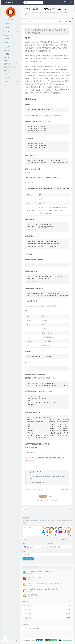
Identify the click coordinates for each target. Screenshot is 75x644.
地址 (24, 551)
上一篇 (26, 509)
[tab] (30, 567)
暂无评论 (57, 13)
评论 (24, 523)
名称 (24, 544)
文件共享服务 (36, 628)
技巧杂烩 (11, 64)
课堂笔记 (11, 73)
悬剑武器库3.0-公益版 (34, 577)
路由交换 (11, 70)
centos (26, 628)
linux (11, 67)
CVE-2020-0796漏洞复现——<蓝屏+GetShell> (41, 572)
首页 (26, 21)
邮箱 (50, 544)
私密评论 (65, 539)
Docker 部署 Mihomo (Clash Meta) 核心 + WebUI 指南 (43, 589)
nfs (30, 628)
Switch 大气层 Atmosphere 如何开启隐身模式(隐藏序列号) (45, 583)
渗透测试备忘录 (33, 595)
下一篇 (69, 509)
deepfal (26, 13)
